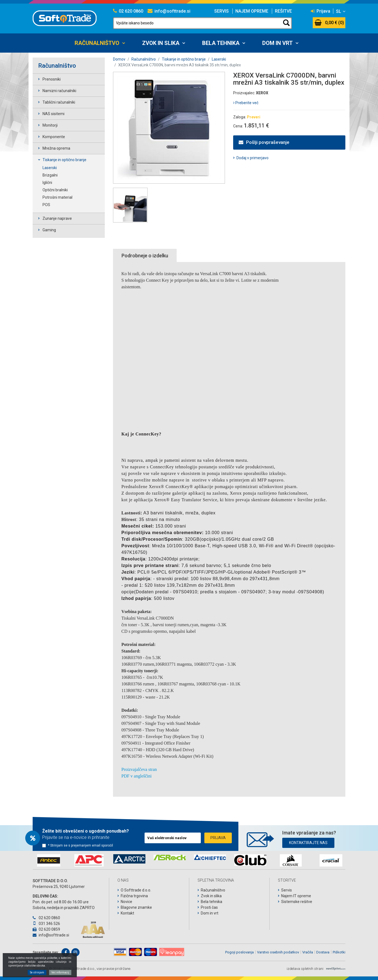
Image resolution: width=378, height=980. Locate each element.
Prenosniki (52, 79)
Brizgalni (50, 175)
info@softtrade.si (169, 11)
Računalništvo (97, 43)
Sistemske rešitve (297, 902)
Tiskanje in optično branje (64, 160)
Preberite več (246, 103)
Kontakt (127, 913)
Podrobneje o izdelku (145, 256)
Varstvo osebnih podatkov (278, 952)
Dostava (323, 952)
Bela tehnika (221, 43)
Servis (222, 11)
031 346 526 (46, 924)
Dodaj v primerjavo (253, 158)
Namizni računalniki (59, 91)
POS (46, 205)
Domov (119, 59)
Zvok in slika (161, 43)
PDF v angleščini (137, 776)
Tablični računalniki (59, 102)
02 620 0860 (128, 11)
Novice (126, 902)
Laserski (50, 168)
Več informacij (60, 972)
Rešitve (283, 11)
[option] (49, 860)
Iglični (47, 183)
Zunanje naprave (57, 218)
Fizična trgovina (134, 896)
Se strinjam (37, 972)
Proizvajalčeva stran (139, 769)
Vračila (308, 952)
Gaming (49, 230)
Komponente (54, 137)
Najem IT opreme (296, 896)
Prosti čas (209, 907)
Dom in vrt (277, 43)
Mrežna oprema (56, 148)
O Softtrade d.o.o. (136, 890)
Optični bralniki (55, 190)
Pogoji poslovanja (239, 952)
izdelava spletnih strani (305, 969)
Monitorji (50, 125)
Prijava (321, 11)
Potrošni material (57, 197)
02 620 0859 (46, 929)
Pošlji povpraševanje (264, 142)
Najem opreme (252, 11)
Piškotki (339, 952)
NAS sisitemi (53, 114)
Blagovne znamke (136, 907)
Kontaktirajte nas (308, 842)
